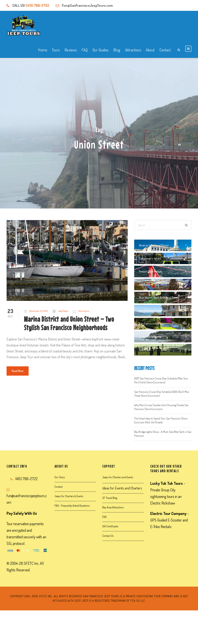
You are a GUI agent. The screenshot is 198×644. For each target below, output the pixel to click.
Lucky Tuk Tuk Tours (166, 483)
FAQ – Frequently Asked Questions (72, 506)
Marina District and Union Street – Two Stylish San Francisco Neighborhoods (69, 323)
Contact (165, 50)
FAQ (85, 50)
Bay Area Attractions (113, 507)
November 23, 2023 (39, 311)
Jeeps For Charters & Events (69, 496)
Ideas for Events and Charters (122, 488)
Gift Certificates (110, 526)
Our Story (60, 477)
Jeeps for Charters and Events (118, 477)
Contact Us (108, 536)
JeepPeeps (63, 311)
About (150, 50)
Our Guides (101, 50)
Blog (117, 50)
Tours (56, 50)
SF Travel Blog (110, 498)
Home (43, 50)
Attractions (133, 50)
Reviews (71, 50)
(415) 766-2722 (38, 5)
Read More (18, 371)
